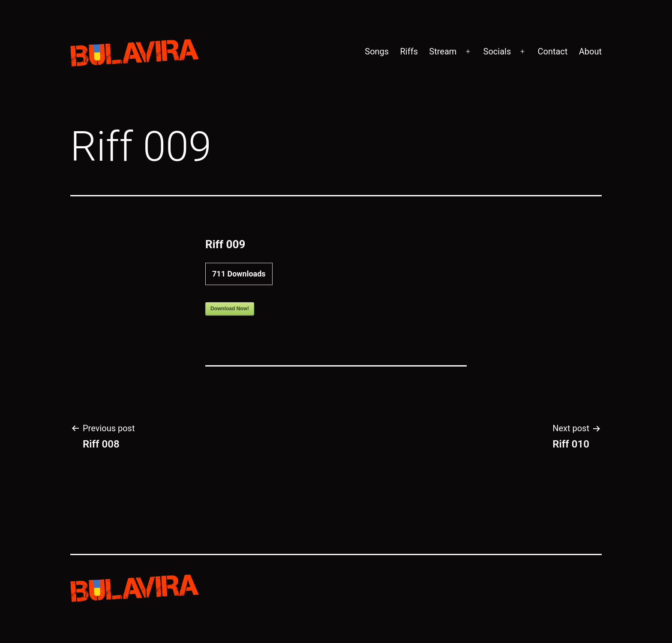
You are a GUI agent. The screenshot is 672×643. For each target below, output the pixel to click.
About (590, 51)
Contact (552, 51)
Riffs (409, 51)
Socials (497, 51)
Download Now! (230, 309)
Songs (377, 51)
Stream (443, 51)
